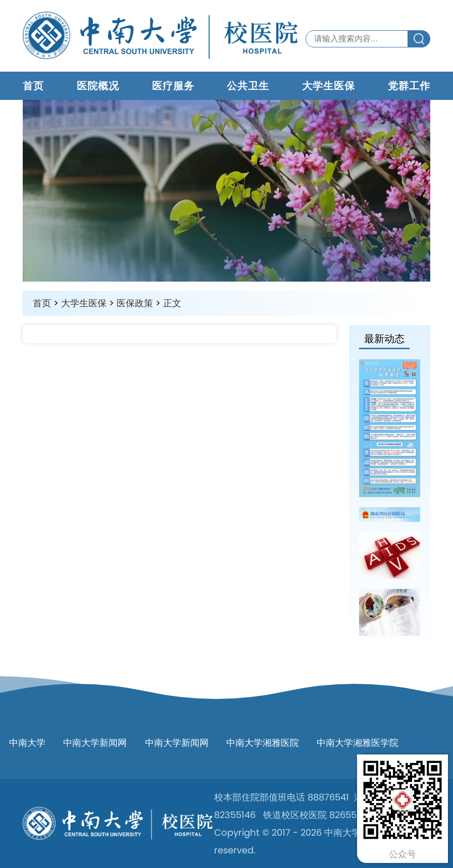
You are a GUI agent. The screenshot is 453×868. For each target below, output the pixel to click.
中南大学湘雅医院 (263, 743)
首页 (33, 86)
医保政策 (135, 303)
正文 (172, 303)
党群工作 (409, 86)
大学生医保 (329, 86)
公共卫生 (248, 86)
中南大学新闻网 (95, 743)
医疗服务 (173, 86)
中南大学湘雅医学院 (358, 743)
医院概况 (98, 86)
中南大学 (27, 743)
